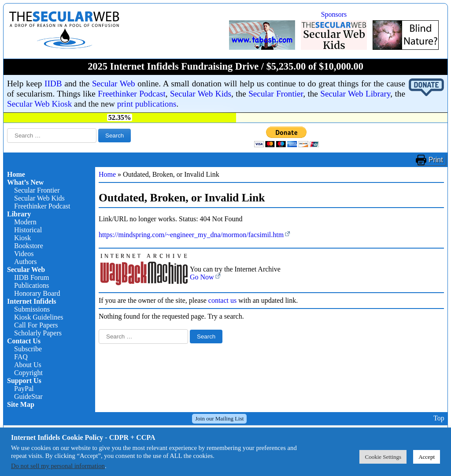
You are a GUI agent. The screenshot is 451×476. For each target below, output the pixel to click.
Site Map (21, 404)
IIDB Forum (32, 277)
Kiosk (22, 238)
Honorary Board (37, 293)
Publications (31, 285)
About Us (28, 365)
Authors (26, 262)
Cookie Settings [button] (383, 457)
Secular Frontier (276, 94)
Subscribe (28, 349)
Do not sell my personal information (58, 466)
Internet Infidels (32, 301)
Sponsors (334, 14)
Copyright (28, 373)
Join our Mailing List (219, 418)
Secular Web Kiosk (39, 104)
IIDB (53, 84)
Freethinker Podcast (132, 94)
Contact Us (24, 341)
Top (439, 418)
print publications (147, 104)
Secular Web (114, 84)
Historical (28, 230)
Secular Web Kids (201, 94)
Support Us (24, 381)
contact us (222, 300)
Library (19, 214)
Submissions (32, 309)
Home (16, 174)
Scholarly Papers (38, 333)
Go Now (202, 277)
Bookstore (29, 246)
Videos (24, 254)
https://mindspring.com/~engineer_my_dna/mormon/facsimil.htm (191, 235)
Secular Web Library (355, 94)
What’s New (25, 182)
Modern (25, 222)
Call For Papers (36, 325)
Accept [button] (427, 457)
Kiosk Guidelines (39, 317)
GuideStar (28, 396)
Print (436, 160)
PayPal (24, 389)
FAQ (21, 357)
